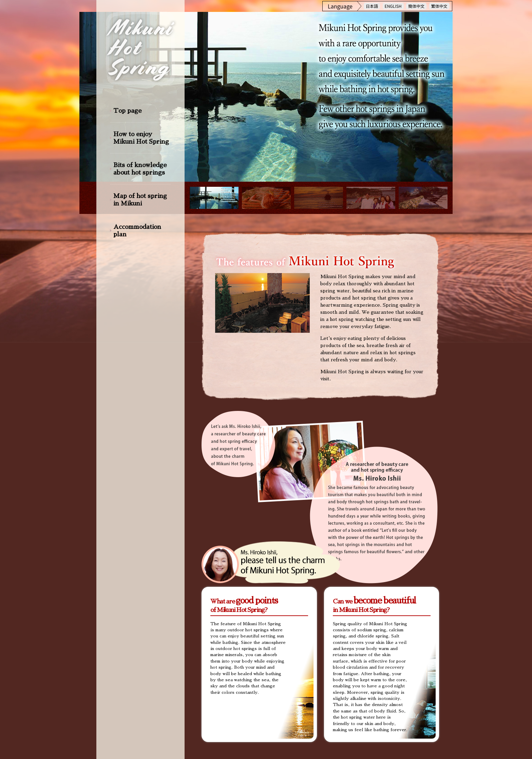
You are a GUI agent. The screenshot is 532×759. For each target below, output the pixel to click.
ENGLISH (393, 6)
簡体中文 (416, 6)
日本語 (372, 6)
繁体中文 (439, 6)
